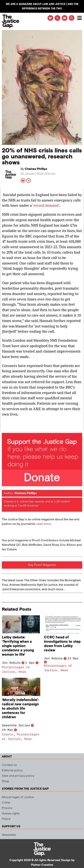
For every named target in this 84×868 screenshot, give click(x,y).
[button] (72, 18)
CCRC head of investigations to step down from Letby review (62, 644)
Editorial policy (12, 770)
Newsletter (9, 835)
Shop (6, 781)
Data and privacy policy (18, 776)
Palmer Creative (42, 865)
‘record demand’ (46, 205)
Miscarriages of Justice (18, 797)
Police (6, 819)
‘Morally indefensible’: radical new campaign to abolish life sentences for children (20, 709)
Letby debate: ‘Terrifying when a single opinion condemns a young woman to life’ (18, 646)
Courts (7, 734)
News (22, 672)
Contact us (9, 765)
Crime (6, 803)
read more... (44, 524)
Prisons (7, 808)
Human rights (11, 814)
